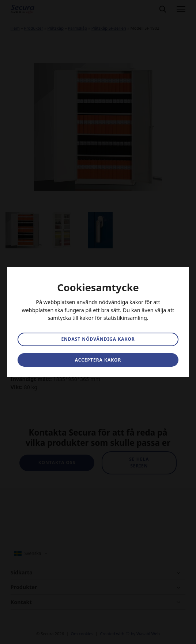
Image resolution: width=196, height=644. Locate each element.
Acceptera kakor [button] (98, 360)
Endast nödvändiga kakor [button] (98, 339)
